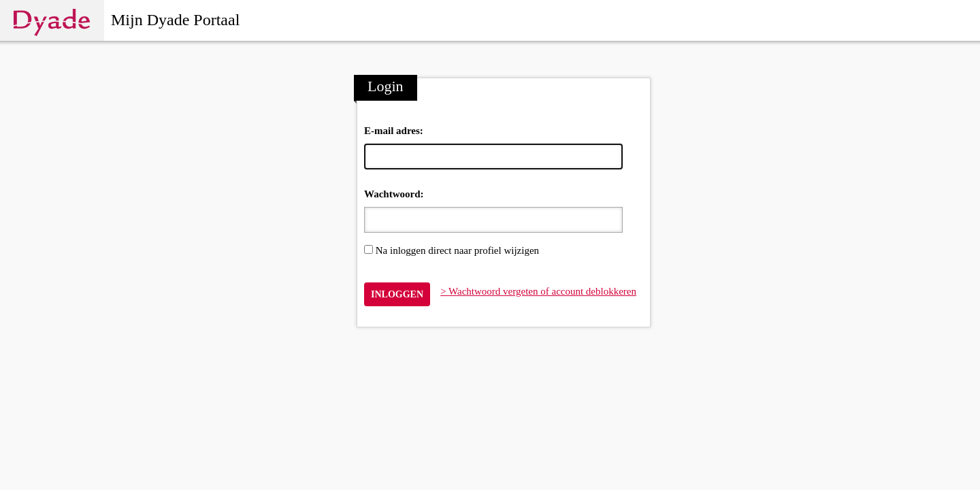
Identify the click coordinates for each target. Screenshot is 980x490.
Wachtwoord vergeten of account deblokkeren (542, 291)
